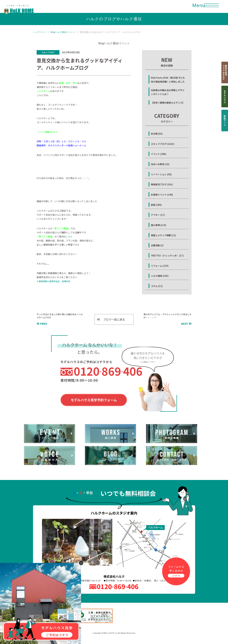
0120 (108, 371)
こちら (69, 237)
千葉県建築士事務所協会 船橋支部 (53, 281)
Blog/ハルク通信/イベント (63, 32)
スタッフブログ (48, 52)
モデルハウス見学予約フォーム (94, 400)
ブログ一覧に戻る (114, 319)
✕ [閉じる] (81, 563)
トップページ (39, 32)
